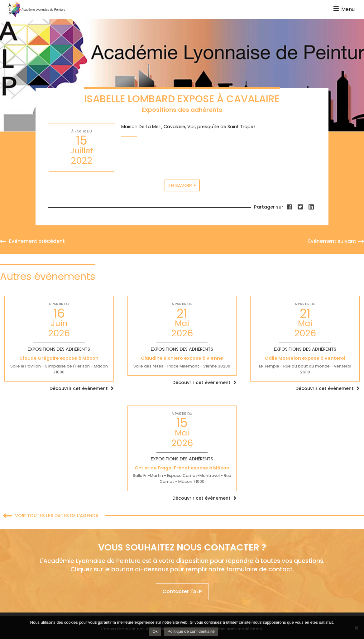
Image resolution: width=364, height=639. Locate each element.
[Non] (356, 628)
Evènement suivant (336, 241)
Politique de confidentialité (191, 631)
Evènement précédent (32, 241)
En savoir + (182, 185)
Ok (155, 631)
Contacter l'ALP (182, 591)
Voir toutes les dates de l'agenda (51, 516)
